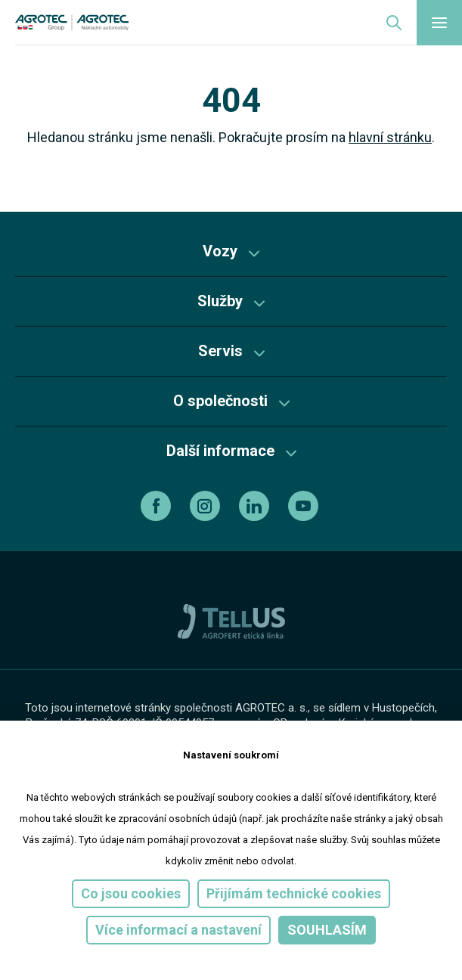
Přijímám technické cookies (294, 893)
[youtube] (305, 506)
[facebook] (158, 506)
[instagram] (207, 506)
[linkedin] (256, 506)
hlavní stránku (390, 137)
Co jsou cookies (131, 893)
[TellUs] (231, 621)
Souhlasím (327, 930)
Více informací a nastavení (178, 930)
